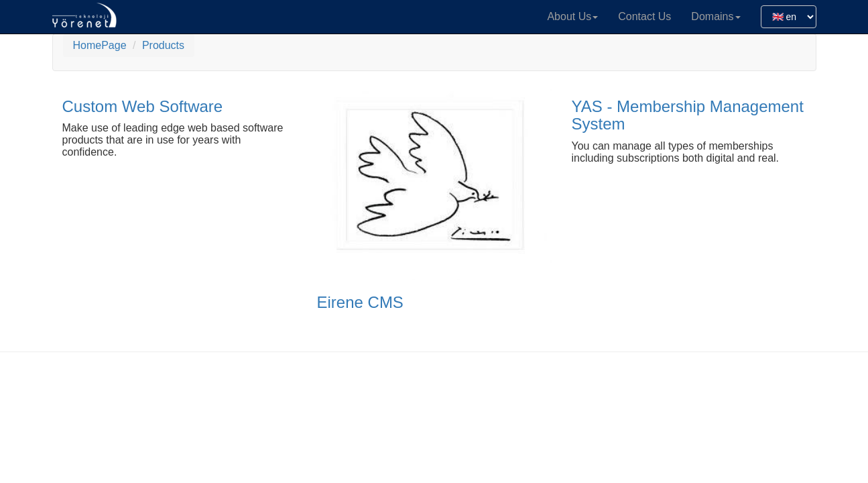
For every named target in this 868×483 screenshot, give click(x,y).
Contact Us (644, 16)
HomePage (100, 45)
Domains (716, 16)
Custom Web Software (143, 106)
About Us (572, 16)
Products (163, 45)
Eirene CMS (360, 302)
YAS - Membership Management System (688, 115)
